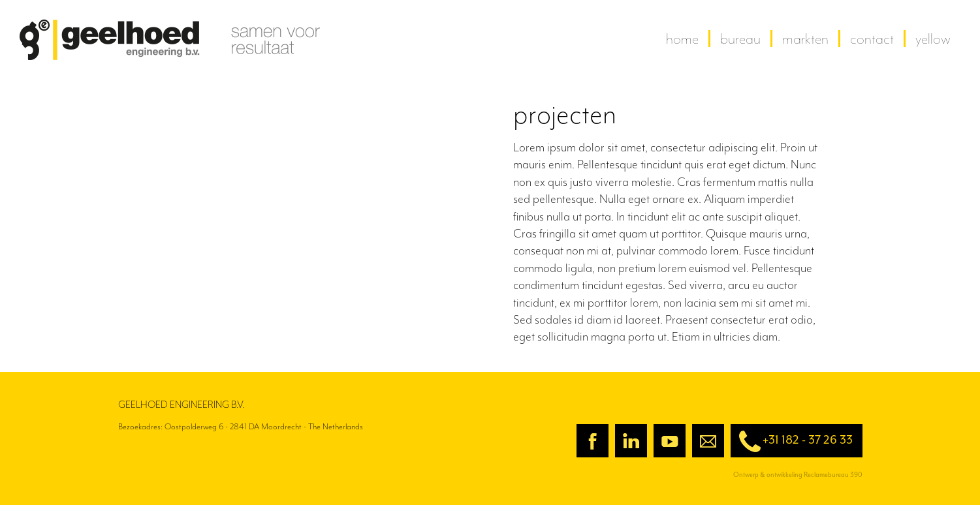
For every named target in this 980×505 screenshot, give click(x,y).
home (682, 38)
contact (872, 38)
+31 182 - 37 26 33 (792, 441)
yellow (933, 38)
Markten (805, 38)
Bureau (740, 38)
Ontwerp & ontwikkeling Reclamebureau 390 (798, 475)
